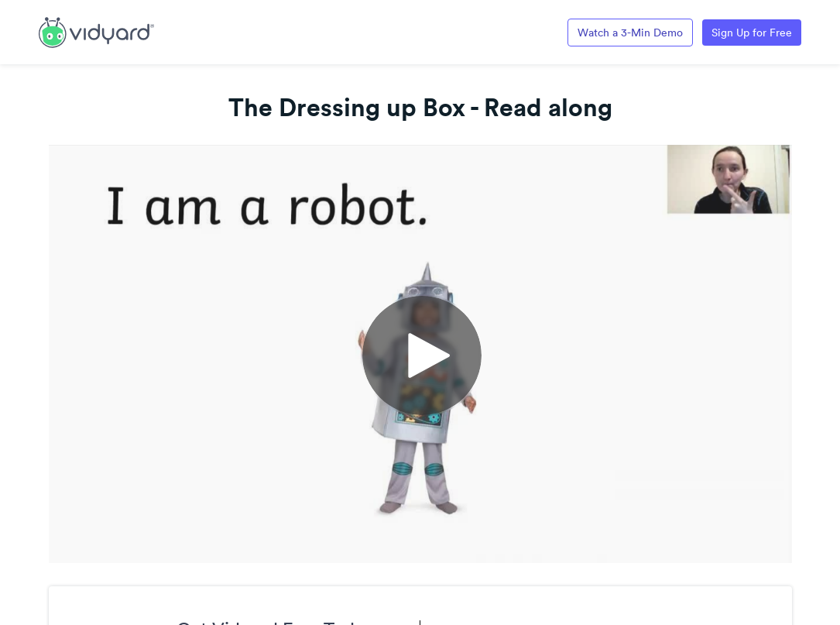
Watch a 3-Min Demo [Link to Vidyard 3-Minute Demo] (630, 33)
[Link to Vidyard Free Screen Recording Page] (96, 31)
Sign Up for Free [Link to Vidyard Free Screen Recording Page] (752, 33)
